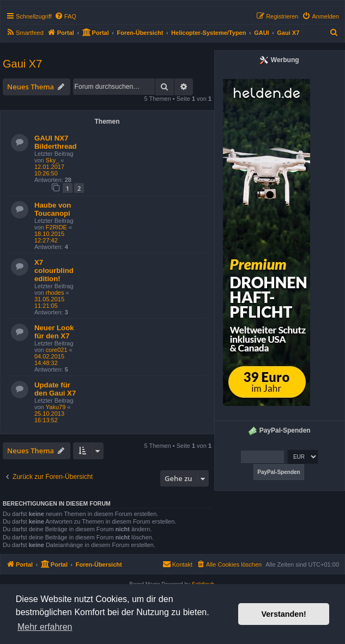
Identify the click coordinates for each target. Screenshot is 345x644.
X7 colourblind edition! (54, 271)
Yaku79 (56, 407)
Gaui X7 (22, 64)
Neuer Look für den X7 (54, 332)
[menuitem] (65, 16)
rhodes (55, 293)
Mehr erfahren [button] (45, 627)
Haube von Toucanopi (53, 209)
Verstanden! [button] (284, 614)
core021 (57, 350)
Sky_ (52, 160)
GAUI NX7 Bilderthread (56, 142)
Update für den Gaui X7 (55, 389)
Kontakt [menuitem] (177, 564)
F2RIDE (56, 227)
